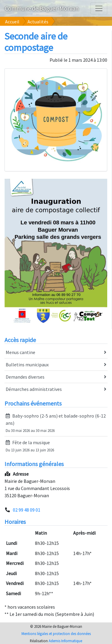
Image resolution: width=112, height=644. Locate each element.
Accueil (12, 22)
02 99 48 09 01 (27, 510)
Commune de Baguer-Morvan (42, 8)
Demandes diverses (56, 377)
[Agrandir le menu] (99, 8)
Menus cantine (56, 353)
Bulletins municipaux (56, 365)
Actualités (38, 22)
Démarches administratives (56, 389)
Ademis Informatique (65, 641)
